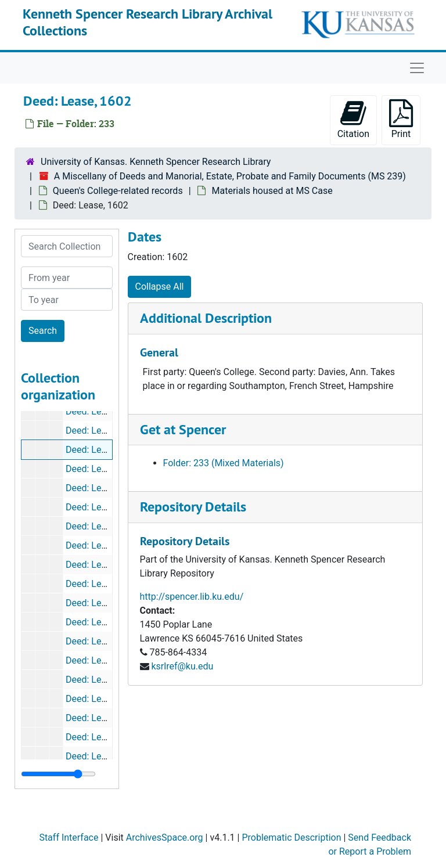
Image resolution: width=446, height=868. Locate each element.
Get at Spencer (183, 429)
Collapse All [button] (160, 287)
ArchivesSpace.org (165, 838)
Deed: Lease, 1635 (103, 680)
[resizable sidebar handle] (58, 774)
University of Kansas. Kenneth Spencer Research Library (156, 162)
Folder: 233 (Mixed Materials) (224, 463)
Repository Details (193, 507)
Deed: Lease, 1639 (103, 718)
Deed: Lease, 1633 (103, 660)
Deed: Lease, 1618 (103, 565)
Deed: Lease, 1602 (103, 450)
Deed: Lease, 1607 (103, 469)
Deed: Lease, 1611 (103, 507)
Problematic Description (291, 838)
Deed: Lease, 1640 (103, 756)
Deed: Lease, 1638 (103, 699)
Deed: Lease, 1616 (103, 545)
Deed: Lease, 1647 (103, 411)
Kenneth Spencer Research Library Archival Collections (148, 22)
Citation (353, 119)
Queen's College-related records (118, 191)
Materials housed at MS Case (272, 191)
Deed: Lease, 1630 (103, 622)
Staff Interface (69, 838)
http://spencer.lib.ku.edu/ (192, 597)
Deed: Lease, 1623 (103, 584)
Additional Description (206, 318)
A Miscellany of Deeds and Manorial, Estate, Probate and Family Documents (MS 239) (230, 176)
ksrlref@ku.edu (182, 666)
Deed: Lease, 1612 (103, 526)
